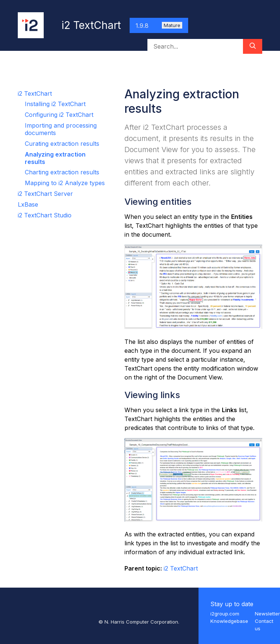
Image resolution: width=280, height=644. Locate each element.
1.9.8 (159, 26)
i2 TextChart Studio (45, 215)
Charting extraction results (62, 172)
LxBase (28, 204)
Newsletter (267, 614)
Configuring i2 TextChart (59, 115)
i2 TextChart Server (45, 194)
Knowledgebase (229, 621)
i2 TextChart (35, 93)
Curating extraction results (62, 144)
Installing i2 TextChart (55, 104)
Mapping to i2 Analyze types (65, 183)
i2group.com (225, 614)
